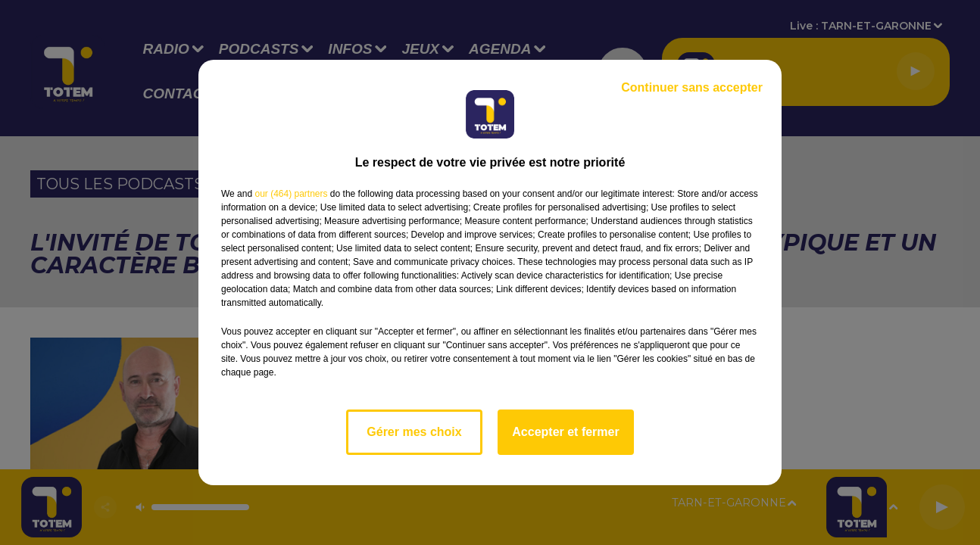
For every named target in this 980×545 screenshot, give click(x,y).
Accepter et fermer (565, 432)
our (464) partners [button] (291, 194)
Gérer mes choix (414, 432)
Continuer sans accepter (692, 87)
